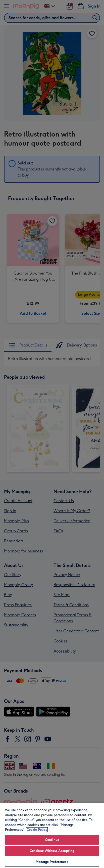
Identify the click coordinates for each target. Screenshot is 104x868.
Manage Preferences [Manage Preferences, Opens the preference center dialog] (52, 862)
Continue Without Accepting (52, 851)
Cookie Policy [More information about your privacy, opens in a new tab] (37, 830)
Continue (52, 840)
